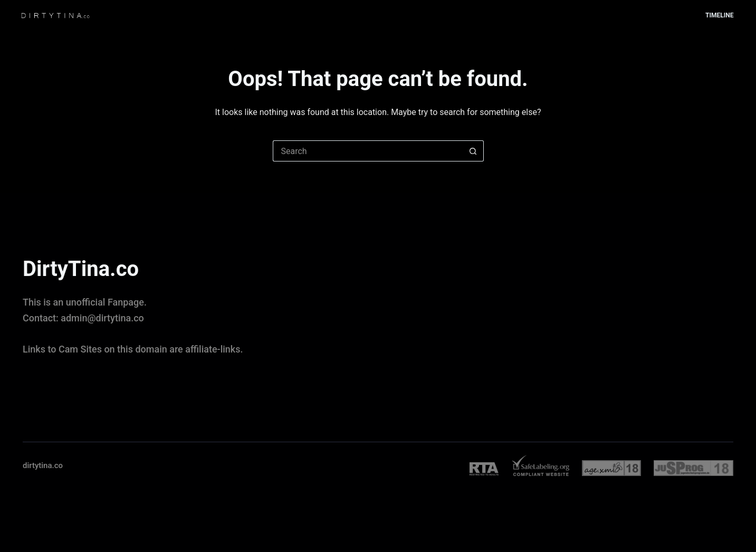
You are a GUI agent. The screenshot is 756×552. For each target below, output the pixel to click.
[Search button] (473, 151)
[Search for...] (368, 151)
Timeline (719, 15)
